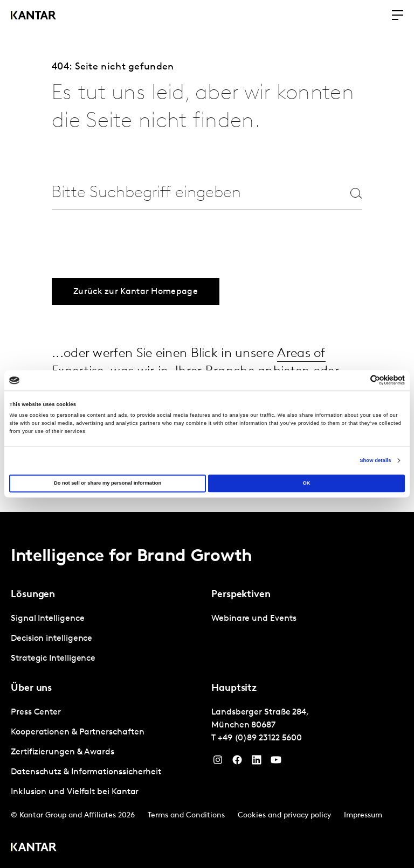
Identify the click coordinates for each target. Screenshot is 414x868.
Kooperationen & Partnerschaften (78, 730)
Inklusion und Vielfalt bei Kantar (75, 790)
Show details (375, 460)
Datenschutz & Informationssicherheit (86, 770)
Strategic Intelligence (53, 656)
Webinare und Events (254, 617)
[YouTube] (276, 760)
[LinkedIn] (257, 760)
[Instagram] (218, 760)
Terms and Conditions (186, 813)
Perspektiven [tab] (241, 593)
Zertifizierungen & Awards (63, 750)
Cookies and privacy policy (284, 813)
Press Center (36, 710)
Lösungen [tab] (33, 593)
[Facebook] (237, 760)
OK (306, 484)
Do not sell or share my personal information (108, 484)
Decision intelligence (51, 636)
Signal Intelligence (47, 617)
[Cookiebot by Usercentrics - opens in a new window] (358, 380)
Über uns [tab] (31, 686)
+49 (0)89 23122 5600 (260, 736)
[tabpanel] (107, 637)
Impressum (363, 813)
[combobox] (188, 193)
